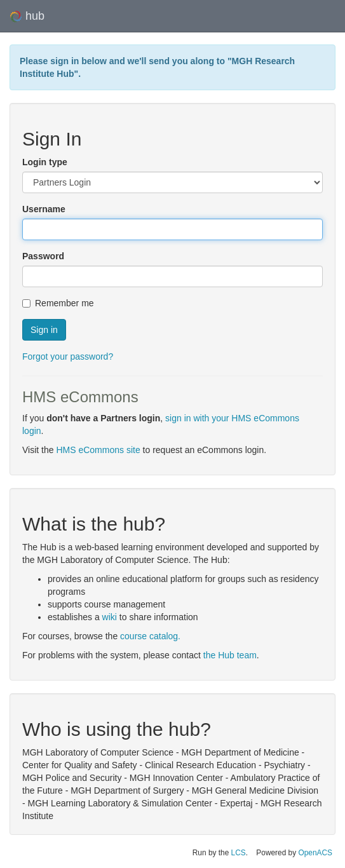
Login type (45, 162)
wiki (110, 617)
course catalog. (150, 636)
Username (44, 209)
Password (43, 256)
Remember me (58, 303)
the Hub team (230, 655)
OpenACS (315, 853)
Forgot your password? (68, 356)
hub (27, 16)
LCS (239, 853)
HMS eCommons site (98, 450)
